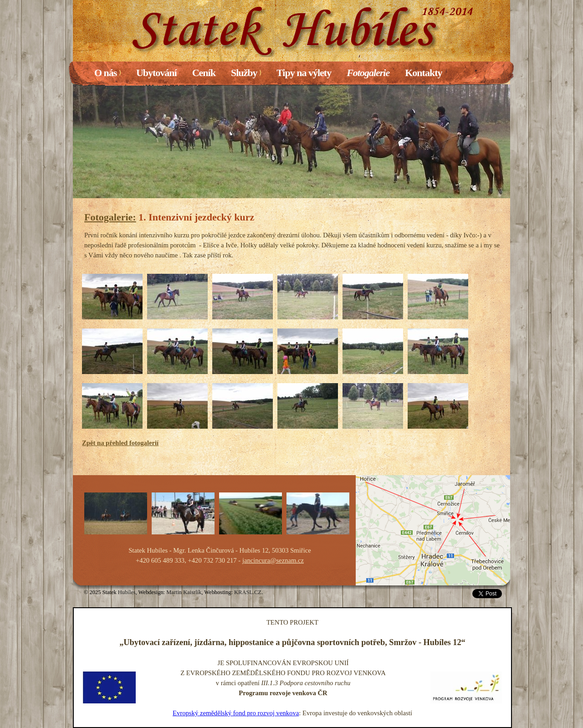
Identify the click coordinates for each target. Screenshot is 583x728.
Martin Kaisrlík (184, 592)
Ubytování (156, 73)
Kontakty (423, 73)
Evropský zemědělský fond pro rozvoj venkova (236, 713)
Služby (246, 73)
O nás (107, 73)
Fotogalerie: (110, 217)
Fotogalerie (368, 73)
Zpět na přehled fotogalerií (120, 443)
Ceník (204, 73)
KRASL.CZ (248, 592)
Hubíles (127, 592)
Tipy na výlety (304, 73)
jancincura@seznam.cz (273, 560)
